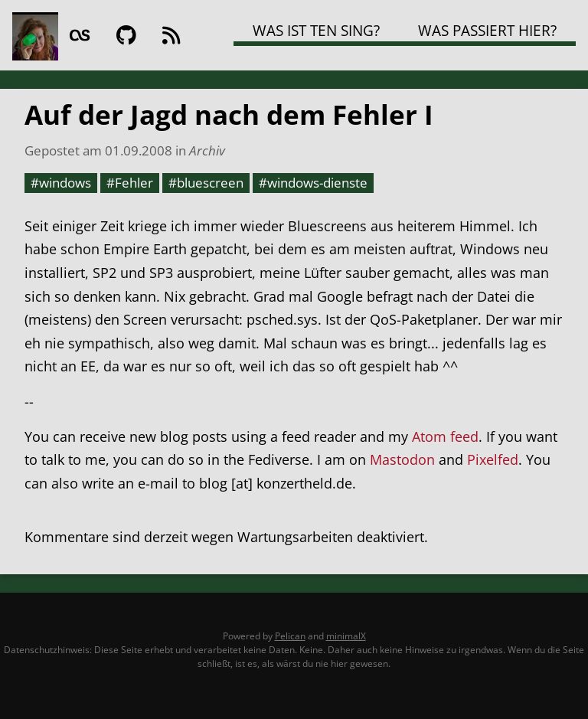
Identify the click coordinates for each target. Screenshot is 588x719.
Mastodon (402, 459)
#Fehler (130, 182)
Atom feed (445, 436)
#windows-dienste (313, 182)
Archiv (207, 150)
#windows (61, 182)
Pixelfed (493, 459)
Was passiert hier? (487, 30)
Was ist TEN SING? (316, 30)
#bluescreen (206, 182)
